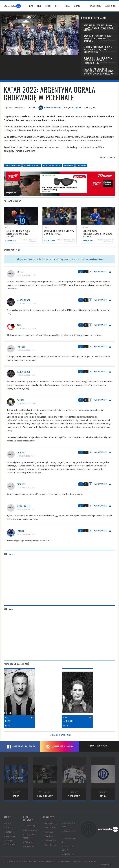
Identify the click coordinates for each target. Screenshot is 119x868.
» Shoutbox (29, 842)
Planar (113, 865)
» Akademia (67, 854)
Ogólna (77, 107)
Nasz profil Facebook (21, 747)
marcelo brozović (32, 165)
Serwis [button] (77, 6)
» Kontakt (9, 823)
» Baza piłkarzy (50, 823)
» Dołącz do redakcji (29, 836)
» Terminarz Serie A (67, 848)
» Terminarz (48, 832)
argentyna (69, 165)
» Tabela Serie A (68, 833)
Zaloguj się (110, 6)
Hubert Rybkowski (50, 107)
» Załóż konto (30, 830)
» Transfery (48, 836)
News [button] (31, 6)
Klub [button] (39, 6)
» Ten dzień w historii (68, 825)
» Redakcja (9, 827)
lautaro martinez (13, 165)
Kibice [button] (67, 6)
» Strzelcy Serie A (69, 840)
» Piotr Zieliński (50, 845)
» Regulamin (10, 836)
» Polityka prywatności (10, 842)
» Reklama (9, 832)
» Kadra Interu (49, 840)
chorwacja (81, 165)
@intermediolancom (60, 747)
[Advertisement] (59, 581)
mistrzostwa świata (52, 165)
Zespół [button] (48, 6)
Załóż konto (96, 6)
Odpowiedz (100, 272)
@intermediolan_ (98, 745)
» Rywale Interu (50, 827)
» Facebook (29, 846)
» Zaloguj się (29, 826)
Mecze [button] (58, 6)
